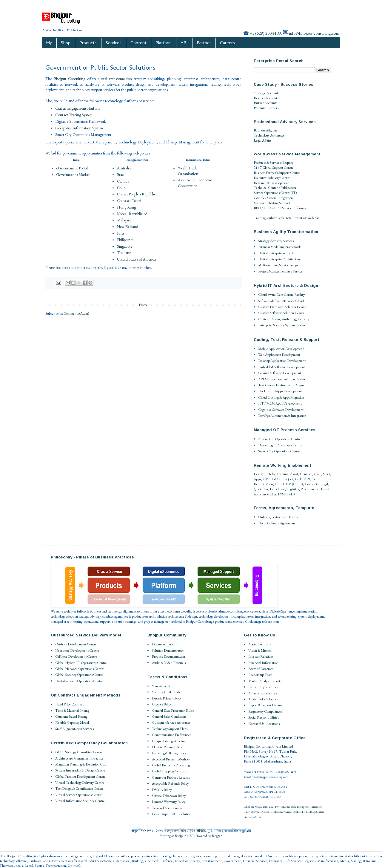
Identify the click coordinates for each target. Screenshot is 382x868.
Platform (164, 43)
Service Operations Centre (272, 193)
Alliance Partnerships (263, 693)
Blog (313, 812)
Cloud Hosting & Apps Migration (281, 397)
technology (71, 856)
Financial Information (263, 663)
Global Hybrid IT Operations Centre (81, 663)
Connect (306, 474)
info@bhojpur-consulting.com (314, 33)
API (184, 43)
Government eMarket (73, 175)
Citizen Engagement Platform (78, 108)
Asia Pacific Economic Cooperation (195, 183)
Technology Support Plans (170, 729)
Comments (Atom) (76, 313)
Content (138, 43)
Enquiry (288, 163)
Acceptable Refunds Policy (170, 783)
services (114, 856)
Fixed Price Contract (70, 704)
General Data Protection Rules (173, 711)
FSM (281, 494)
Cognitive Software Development (281, 410)
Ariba (258, 817)
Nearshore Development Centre (77, 650)
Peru (120, 233)
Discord (265, 812)
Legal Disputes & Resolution (172, 814)
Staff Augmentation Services (74, 729)
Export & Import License (265, 705)
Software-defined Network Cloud (281, 301)
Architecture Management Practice (79, 758)
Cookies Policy (162, 704)
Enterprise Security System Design (282, 325)
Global (277, 479)
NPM (305, 812)
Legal (324, 484)
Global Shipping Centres (169, 771)
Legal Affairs (262, 140)
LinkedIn (276, 812)
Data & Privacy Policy (167, 698)
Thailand (124, 253)
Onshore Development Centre (76, 644)
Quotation (261, 489)
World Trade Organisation (188, 171)
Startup (248, 817)
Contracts (312, 484)
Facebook (291, 807)
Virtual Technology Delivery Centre (80, 783)
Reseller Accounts (266, 98)
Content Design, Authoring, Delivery (284, 319)
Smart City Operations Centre (279, 451)
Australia (124, 168)
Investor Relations (261, 656)
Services (114, 43)
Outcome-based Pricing (71, 717)
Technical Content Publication (275, 188)
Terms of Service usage (167, 808)
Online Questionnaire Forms (278, 517)
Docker (297, 812)
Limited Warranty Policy (169, 802)
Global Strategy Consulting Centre (79, 752)
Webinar (313, 218)
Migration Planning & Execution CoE (81, 764)
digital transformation (115, 79)
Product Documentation (168, 656)
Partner (204, 43)
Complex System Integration (273, 198)
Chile (121, 188)
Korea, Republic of (132, 214)
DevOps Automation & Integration (282, 416)
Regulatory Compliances (265, 711)
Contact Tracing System (74, 115)
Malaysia (124, 220)
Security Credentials (166, 692)
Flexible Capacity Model (72, 722)
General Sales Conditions (169, 717)
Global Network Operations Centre (80, 669)
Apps (257, 479)
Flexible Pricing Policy (167, 747)
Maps (258, 807)
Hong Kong (126, 207)
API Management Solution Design (282, 379)
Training (260, 218)
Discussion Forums (165, 644)
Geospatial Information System (79, 128)
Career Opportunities (263, 687)
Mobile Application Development (281, 349)
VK (257, 812)
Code (299, 479)
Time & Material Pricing (72, 711)
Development (280, 183)
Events (299, 218)
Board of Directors (261, 669)
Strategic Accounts (267, 93)
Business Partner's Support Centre (277, 173)
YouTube (268, 807)
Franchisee (277, 489)
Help (271, 474)
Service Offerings (294, 208)
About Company (260, 644)
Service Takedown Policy (169, 796)
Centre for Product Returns (171, 777)
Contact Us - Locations (264, 724)
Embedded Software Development (282, 367)
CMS (267, 479)
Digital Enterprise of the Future (280, 253)
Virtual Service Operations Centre (79, 795)
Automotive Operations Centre (279, 439)
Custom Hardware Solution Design (282, 307)
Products (88, 43)
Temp (316, 479)
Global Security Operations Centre (79, 675)
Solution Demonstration (168, 650)
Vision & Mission (260, 650)
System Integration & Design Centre (80, 770)
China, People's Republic (136, 194)
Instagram (303, 807)
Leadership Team (260, 675)
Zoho (269, 484)
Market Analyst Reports (265, 681)
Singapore (125, 246)
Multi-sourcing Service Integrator (281, 265)
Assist (294, 474)
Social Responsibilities (264, 717)
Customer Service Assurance (171, 722)
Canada (123, 181)
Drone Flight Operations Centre (280, 445)
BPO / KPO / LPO (268, 208)
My (49, 43)
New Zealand (128, 227)
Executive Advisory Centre (272, 178)
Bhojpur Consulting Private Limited (268, 746)
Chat (317, 474)
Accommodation (265, 494)
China (297, 484)
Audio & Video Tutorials (169, 663)
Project (288, 479)
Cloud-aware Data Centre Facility (281, 295)
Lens (278, 484)
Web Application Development (279, 355)
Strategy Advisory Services (276, 241)
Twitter (279, 807)
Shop (66, 43)
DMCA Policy (162, 790)
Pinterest (316, 807)
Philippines (125, 240)
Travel (325, 489)
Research (260, 183)
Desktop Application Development (282, 361)
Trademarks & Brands (263, 699)
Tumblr (249, 812)
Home (143, 305)
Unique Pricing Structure (169, 741)
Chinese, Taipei (129, 201)
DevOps (259, 474)
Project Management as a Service (280, 271)
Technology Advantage (269, 135)
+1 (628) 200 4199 (265, 33)
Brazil (121, 175)
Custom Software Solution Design (281, 313)
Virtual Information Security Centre (80, 801)
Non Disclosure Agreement (277, 523)
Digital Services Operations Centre (79, 681)
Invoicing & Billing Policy (169, 753)
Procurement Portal (73, 168)
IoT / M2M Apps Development (280, 403)
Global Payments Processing (171, 765)
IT (294, 193)
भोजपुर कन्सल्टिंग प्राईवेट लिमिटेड (184, 831)
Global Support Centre (278, 168)
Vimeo (287, 812)
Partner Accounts (265, 103)
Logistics (293, 489)
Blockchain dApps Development (280, 391)
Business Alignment (267, 130)
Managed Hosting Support (272, 203)
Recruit (259, 484)
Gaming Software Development (280, 373)
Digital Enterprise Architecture (279, 259)
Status (320, 812)
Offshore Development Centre (76, 656)
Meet (326, 474)
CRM (287, 484)
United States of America (136, 259)
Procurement (309, 489)
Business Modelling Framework (279, 247)
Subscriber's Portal (280, 218)
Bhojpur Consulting (70, 79)
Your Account (161, 686)
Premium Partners (266, 108)
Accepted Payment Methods (171, 759)
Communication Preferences (171, 735)
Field (290, 494)
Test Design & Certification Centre (79, 789)
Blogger (217, 836)
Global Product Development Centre (80, 777)
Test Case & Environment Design (281, 385)
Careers (227, 43)
